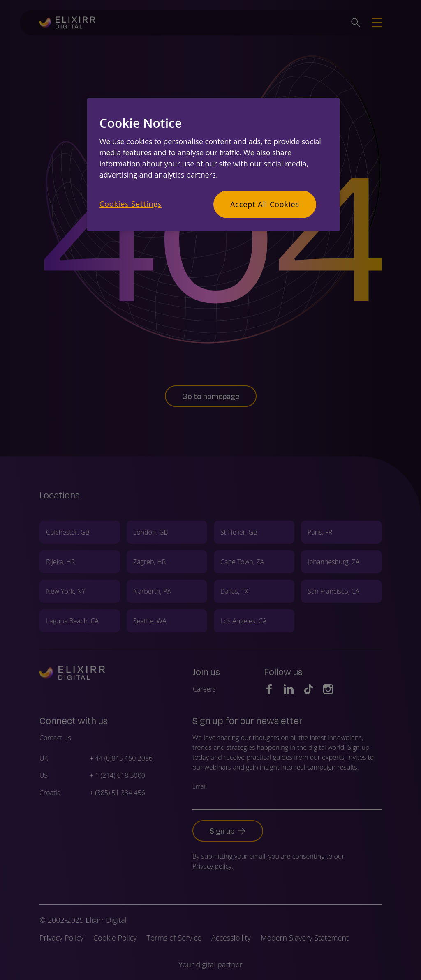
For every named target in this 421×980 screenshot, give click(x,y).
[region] (213, 165)
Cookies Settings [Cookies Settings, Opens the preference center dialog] (131, 204)
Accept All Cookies (265, 204)
